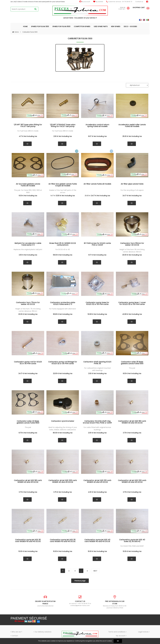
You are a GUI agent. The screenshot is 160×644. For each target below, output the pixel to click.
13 (132, 551)
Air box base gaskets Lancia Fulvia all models (28, 185)
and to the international (45, 601)
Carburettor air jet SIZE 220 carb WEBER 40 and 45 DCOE (132, 481)
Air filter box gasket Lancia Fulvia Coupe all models (63, 185)
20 (132, 255)
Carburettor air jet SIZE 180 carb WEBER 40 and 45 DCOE (132, 422)
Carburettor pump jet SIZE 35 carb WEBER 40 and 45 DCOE (63, 541)
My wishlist (98, 2)
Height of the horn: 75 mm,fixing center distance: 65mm (28, 310)
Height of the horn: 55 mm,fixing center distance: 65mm (132, 251)
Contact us (139, 2)
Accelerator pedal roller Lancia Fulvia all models (132, 126)
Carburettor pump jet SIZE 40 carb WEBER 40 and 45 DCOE (97, 541)
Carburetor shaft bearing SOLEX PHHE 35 (97, 363)
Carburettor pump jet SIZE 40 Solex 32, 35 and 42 (132, 541)
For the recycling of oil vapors (132, 190)
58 (63, 255)
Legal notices (143, 632)
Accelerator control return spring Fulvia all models (97, 126)
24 (100, 196)
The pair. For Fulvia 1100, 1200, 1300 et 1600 (28, 191)
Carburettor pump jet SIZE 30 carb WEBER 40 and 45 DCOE (28, 541)
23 (28, 314)
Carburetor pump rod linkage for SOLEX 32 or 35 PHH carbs (63, 363)
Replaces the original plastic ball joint (28, 249)
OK (118, 641)
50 (97, 314)
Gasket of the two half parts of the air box (63, 191)
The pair (132, 368)
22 (63, 373)
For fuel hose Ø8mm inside (28, 131)
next (95, 571)
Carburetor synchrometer (63, 421)
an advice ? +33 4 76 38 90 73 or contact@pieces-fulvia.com (80, 601)
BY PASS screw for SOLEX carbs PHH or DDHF (97, 244)
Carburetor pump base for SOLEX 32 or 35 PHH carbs (97, 304)
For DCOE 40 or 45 (63, 249)
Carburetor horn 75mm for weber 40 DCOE (28, 304)
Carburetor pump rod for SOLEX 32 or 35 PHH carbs (28, 363)
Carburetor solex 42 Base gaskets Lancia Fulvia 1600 (28, 422)
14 (53, 196)
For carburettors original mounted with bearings (97, 369)
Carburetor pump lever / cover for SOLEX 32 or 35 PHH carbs (132, 304)
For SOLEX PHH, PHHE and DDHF (132, 546)
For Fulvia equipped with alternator (63, 309)
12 (65, 196)
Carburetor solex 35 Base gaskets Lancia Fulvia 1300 (132, 363)
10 (28, 551)
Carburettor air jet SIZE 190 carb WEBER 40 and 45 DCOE (28, 481)
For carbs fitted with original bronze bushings (97, 429)
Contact (15, 636)
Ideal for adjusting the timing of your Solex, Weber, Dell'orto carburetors (63, 429)
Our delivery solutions (43, 632)
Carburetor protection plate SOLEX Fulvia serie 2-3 (63, 304)
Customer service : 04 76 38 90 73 (119, 2)
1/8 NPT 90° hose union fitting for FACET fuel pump (28, 126)
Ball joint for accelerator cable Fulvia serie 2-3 (28, 244)
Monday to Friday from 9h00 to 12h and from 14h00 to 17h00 (115, 602)
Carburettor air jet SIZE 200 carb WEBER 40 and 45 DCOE (63, 481)
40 (132, 314)
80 (63, 433)
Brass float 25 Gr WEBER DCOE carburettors (63, 244)
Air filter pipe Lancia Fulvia (132, 184)
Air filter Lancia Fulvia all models (97, 184)
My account (85, 2)
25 (132, 136)
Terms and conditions (117, 632)
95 (63, 314)
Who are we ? (17, 632)
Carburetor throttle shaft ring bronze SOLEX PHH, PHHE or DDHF (97, 422)
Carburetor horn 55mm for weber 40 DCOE (132, 244)
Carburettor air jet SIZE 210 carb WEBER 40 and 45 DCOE (97, 481)
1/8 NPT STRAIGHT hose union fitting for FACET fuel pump (63, 126)
